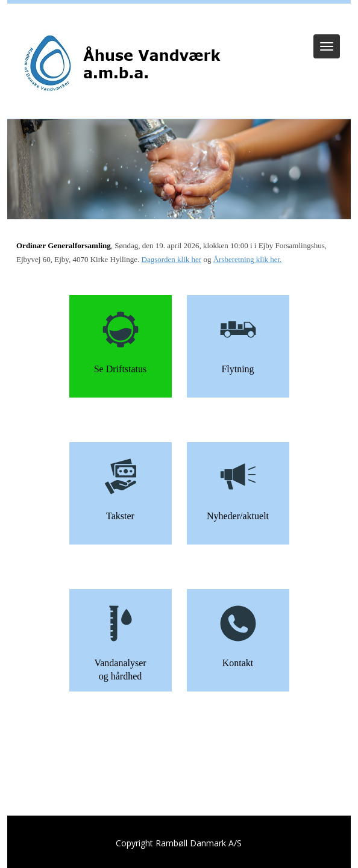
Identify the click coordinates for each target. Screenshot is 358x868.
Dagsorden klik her (172, 259)
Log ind (179, 19)
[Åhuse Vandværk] (122, 64)
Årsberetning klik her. (248, 259)
